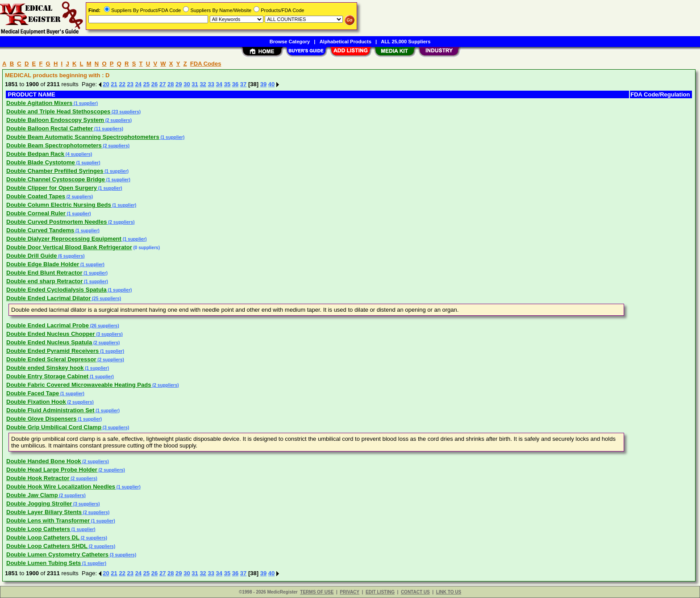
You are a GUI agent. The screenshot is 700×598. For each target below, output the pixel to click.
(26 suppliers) (104, 326)
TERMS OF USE (317, 592)
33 (211, 84)
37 (243, 84)
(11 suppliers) (108, 129)
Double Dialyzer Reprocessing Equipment (64, 239)
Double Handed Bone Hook (44, 461)
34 (219, 84)
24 (138, 84)
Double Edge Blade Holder (43, 264)
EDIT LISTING (380, 592)
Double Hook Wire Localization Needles (61, 487)
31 (195, 84)
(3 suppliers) (109, 334)
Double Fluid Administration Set (50, 410)
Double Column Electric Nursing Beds (59, 205)
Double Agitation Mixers (39, 103)
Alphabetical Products (346, 42)
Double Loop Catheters (38, 529)
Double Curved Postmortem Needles (56, 222)
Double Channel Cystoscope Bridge (56, 179)
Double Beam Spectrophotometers (54, 145)
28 (171, 84)
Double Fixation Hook (36, 402)
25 (146, 84)
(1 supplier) (85, 103)
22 (122, 84)
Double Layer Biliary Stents (44, 512)
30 (187, 84)
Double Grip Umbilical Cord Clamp (54, 427)
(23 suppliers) (125, 112)
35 (227, 84)
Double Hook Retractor (38, 478)
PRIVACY (350, 592)
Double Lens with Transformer (48, 521)
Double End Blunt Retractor (44, 273)
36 (235, 84)
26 (154, 84)
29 (179, 84)
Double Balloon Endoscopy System (55, 120)
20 (106, 84)
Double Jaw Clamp (32, 495)
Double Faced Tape (33, 393)
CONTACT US (415, 592)
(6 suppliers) (71, 256)
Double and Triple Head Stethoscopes (58, 111)
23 (130, 84)
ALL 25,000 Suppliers (406, 42)
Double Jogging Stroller (39, 504)
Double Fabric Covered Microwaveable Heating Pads (79, 385)
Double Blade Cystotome (41, 162)
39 (263, 84)
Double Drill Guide (31, 256)
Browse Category (290, 42)
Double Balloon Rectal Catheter (50, 128)
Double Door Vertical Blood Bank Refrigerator (69, 247)
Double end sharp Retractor (44, 281)
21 (114, 84)
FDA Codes (206, 64)
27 (162, 84)
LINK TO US (449, 592)
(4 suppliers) (78, 154)
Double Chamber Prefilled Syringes (55, 171)
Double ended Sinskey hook (45, 368)
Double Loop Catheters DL (43, 537)
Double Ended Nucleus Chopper (51, 334)
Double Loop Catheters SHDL (47, 546)
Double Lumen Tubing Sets (44, 563)
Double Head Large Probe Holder (52, 470)
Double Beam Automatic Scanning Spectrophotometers (83, 137)
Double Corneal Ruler (36, 213)
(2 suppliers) (118, 120)
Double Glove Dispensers (42, 419)
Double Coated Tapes (36, 196)
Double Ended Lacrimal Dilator (48, 298)
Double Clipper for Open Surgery (52, 188)
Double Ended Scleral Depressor (51, 359)
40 (271, 84)
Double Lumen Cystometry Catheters (57, 554)
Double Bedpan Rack (35, 154)
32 (203, 84)
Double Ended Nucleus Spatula (49, 342)
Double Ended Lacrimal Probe (48, 325)
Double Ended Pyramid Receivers (52, 351)
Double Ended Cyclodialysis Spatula (56, 290)
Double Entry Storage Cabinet (47, 376)
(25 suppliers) (106, 299)
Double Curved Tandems (40, 230)
